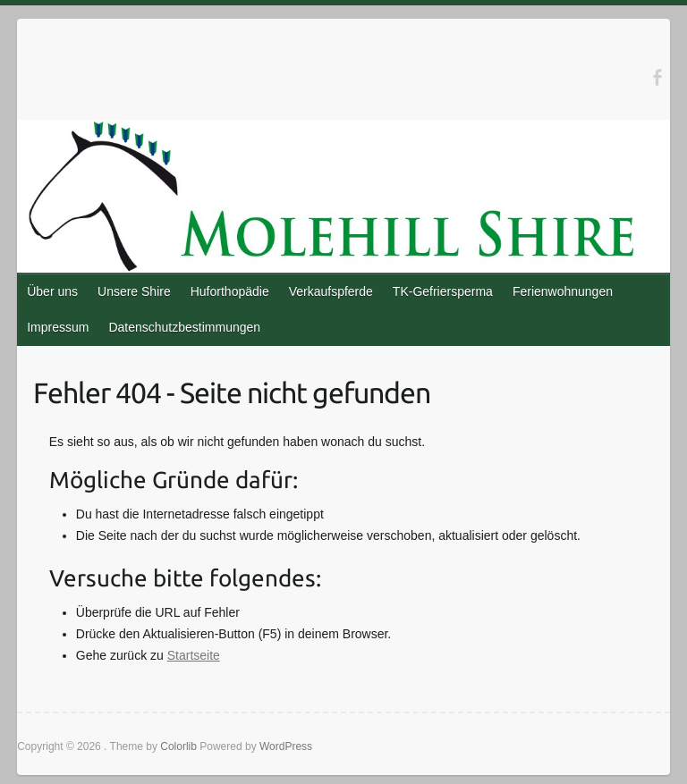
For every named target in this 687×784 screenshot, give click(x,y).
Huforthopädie (230, 291)
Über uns (52, 291)
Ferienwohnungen (563, 291)
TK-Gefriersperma (443, 291)
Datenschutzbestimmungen (184, 327)
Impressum (58, 327)
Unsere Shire (134, 291)
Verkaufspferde (331, 291)
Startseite (194, 655)
